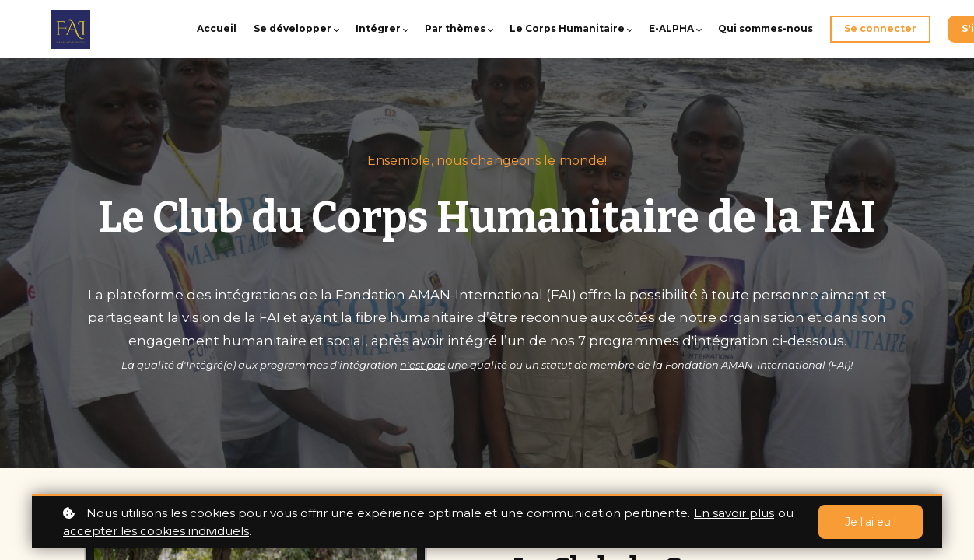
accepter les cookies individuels (156, 531)
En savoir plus (734, 513)
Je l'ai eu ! (871, 522)
